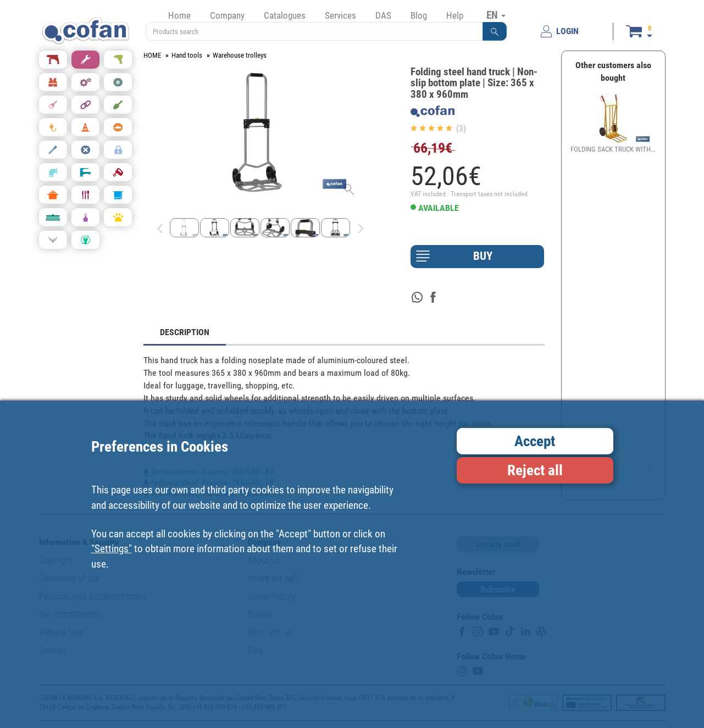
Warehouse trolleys (240, 55)
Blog (419, 15)
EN (496, 15)
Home (179, 15)
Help (455, 15)
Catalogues (285, 15)
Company (227, 15)
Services (340, 15)
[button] (495, 31)
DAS (383, 15)
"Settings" (112, 549)
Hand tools (187, 55)
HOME (152, 55)
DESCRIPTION (185, 332)
